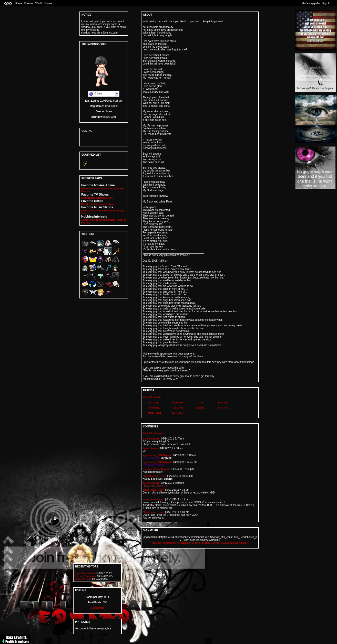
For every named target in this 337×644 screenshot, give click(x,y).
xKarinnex (177, 402)
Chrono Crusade (108, 189)
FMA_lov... (223, 408)
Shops (19, 3)
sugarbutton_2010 (153, 455)
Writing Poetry (107, 220)
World (39, 3)
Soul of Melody (83, 579)
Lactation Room (152, 469)
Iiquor (146, 448)
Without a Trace (104, 198)
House (92, 198)
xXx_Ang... (154, 402)
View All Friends (152, 397)
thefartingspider (311, 3)
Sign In (326, 3)
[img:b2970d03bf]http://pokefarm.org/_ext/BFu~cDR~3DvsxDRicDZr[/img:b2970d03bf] (200, 543)
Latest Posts (97, 608)
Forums (29, 3)
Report (155, 439)
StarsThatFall (150, 476)
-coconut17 (154, 408)
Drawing (93, 220)
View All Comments (154, 433)
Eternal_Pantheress (86, 576)
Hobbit (93, 204)
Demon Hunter (89, 211)
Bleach (85, 189)
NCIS (84, 198)
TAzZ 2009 (177, 408)
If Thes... (200, 402)
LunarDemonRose (85, 573)
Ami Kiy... (200, 408)
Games (48, 3)
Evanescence (105, 211)
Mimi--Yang (154, 413)
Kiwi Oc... (177, 413)
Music (85, 220)
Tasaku (147, 439)
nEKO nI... (223, 402)
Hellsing (94, 189)
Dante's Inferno (106, 204)
